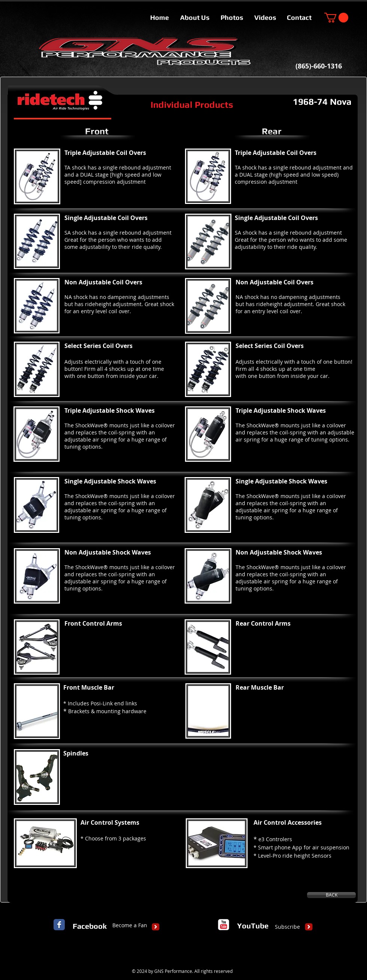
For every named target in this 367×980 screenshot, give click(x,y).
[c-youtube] (224, 925)
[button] (336, 18)
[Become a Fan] (130, 925)
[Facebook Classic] (59, 925)
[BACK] (331, 895)
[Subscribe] (287, 927)
